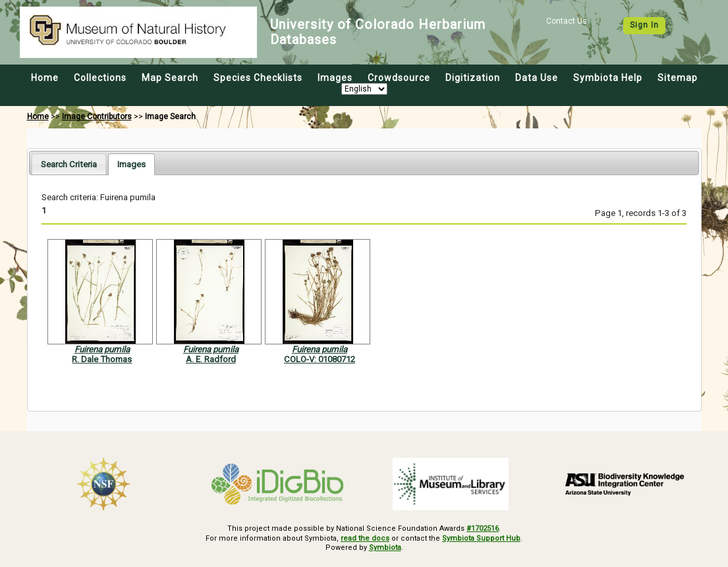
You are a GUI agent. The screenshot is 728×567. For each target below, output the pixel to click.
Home (45, 78)
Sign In (644, 25)
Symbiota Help (608, 78)
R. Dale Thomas (102, 359)
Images (335, 78)
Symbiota (385, 548)
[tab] (69, 164)
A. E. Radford (211, 359)
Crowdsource (399, 78)
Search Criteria (69, 164)
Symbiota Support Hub (481, 538)
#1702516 (483, 528)
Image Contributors (97, 117)
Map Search (170, 78)
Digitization (473, 78)
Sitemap (678, 78)
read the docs (365, 538)
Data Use (537, 78)
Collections (100, 78)
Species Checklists (258, 78)
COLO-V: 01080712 (320, 359)
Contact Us (567, 21)
